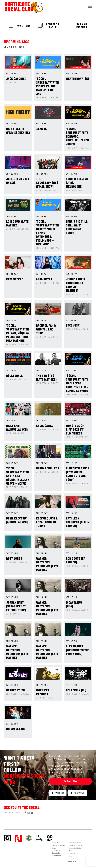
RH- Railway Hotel (40, 838)
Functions (57, 856)
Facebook (58, 793)
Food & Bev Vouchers (73, 860)
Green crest (29, 838)
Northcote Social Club (24, 7)
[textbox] (18, 47)
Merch (71, 856)
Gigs (54, 848)
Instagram (78, 793)
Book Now (56, 843)
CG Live (50, 838)
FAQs (70, 851)
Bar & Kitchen (59, 845)
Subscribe (71, 781)
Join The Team (75, 843)
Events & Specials (56, 852)
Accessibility (75, 848)
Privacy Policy (75, 845)
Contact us (73, 854)
